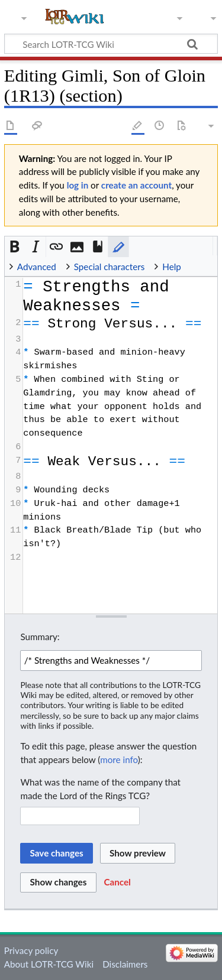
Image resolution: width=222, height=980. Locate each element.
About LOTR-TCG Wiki (49, 964)
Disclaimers (125, 964)
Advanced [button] (37, 267)
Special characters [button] (110, 267)
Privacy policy (31, 950)
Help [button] (171, 267)
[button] (15, 247)
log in (78, 185)
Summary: (40, 637)
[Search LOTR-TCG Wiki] (106, 44)
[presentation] (120, 421)
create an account (136, 185)
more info (119, 760)
